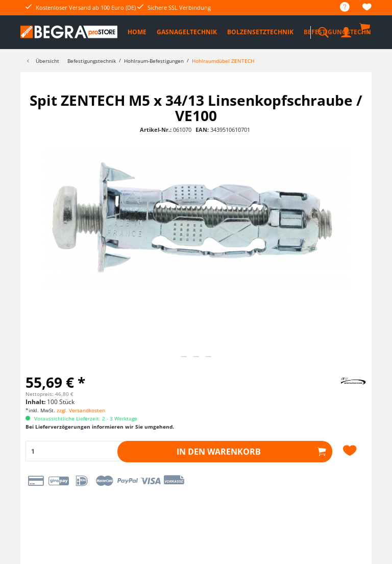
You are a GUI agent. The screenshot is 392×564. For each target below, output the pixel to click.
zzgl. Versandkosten (81, 410)
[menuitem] (340, 7)
